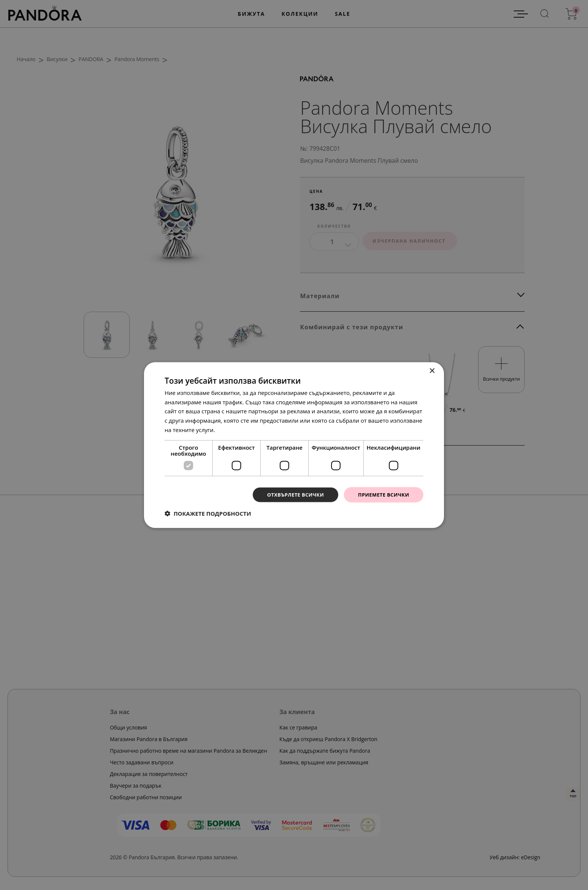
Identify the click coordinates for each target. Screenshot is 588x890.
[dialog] (294, 445)
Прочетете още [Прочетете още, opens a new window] (237, 429)
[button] (208, 514)
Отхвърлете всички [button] (290, 495)
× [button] (432, 370)
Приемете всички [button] (382, 495)
